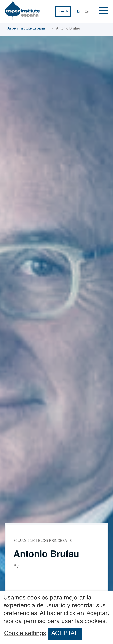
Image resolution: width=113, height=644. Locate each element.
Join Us (63, 12)
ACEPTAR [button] (65, 634)
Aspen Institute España (26, 29)
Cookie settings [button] (25, 634)
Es (87, 12)
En (79, 12)
